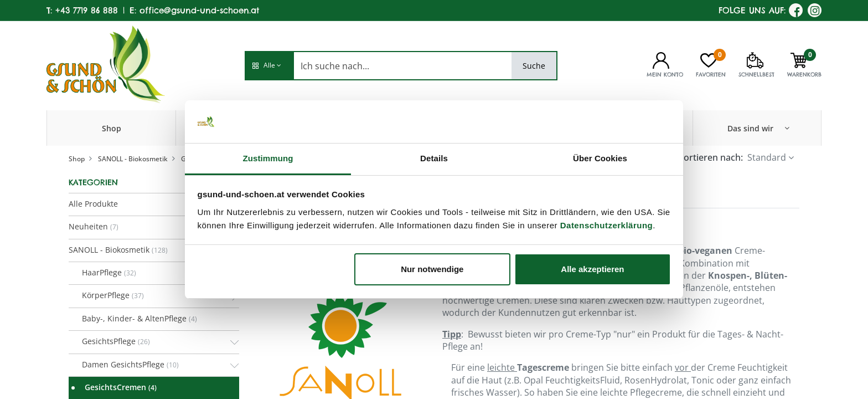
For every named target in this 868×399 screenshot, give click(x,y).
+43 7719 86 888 (87, 10)
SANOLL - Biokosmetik (133, 159)
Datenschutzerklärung (607, 225)
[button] (269, 66)
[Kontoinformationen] (661, 59)
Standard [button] (767, 157)
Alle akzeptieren (592, 269)
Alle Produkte (93, 204)
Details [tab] (434, 158)
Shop (77, 159)
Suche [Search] (534, 66)
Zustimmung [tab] (268, 158)
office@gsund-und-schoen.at (199, 10)
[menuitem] (112, 128)
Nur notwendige (432, 269)
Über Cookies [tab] (600, 158)
